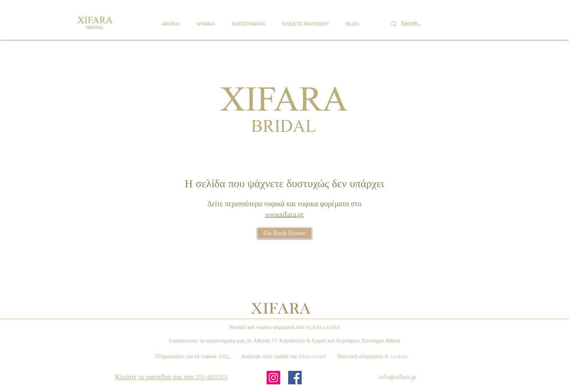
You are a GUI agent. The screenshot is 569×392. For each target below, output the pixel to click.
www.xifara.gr (284, 214)
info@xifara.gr (398, 377)
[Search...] (421, 24)
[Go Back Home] (284, 233)
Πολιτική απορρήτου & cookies (373, 356)
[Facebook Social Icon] (295, 378)
